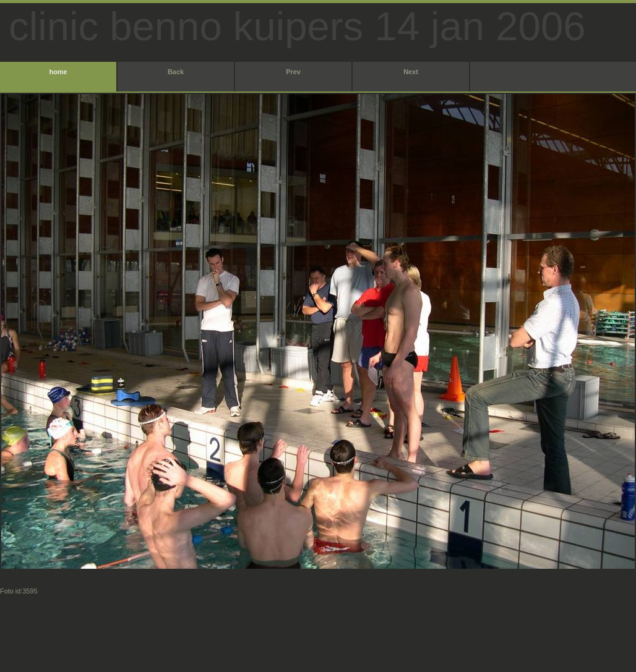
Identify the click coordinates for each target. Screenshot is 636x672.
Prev (293, 72)
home (58, 72)
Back (176, 72)
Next (411, 72)
